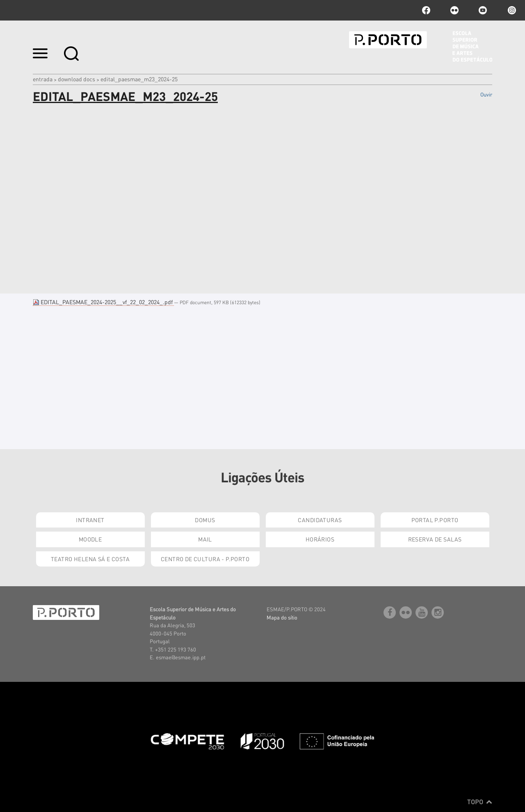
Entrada (43, 79)
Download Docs (76, 79)
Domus (205, 520)
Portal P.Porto (435, 520)
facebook (426, 10)
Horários (320, 539)
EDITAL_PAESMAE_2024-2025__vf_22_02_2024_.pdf (103, 302)
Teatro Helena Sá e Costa (90, 559)
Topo (480, 802)
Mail (205, 539)
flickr (454, 10)
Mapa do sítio (282, 617)
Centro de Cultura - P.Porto (205, 559)
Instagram (511, 10)
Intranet (90, 520)
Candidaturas (320, 520)
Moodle (90, 539)
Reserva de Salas (435, 539)
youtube (483, 10)
